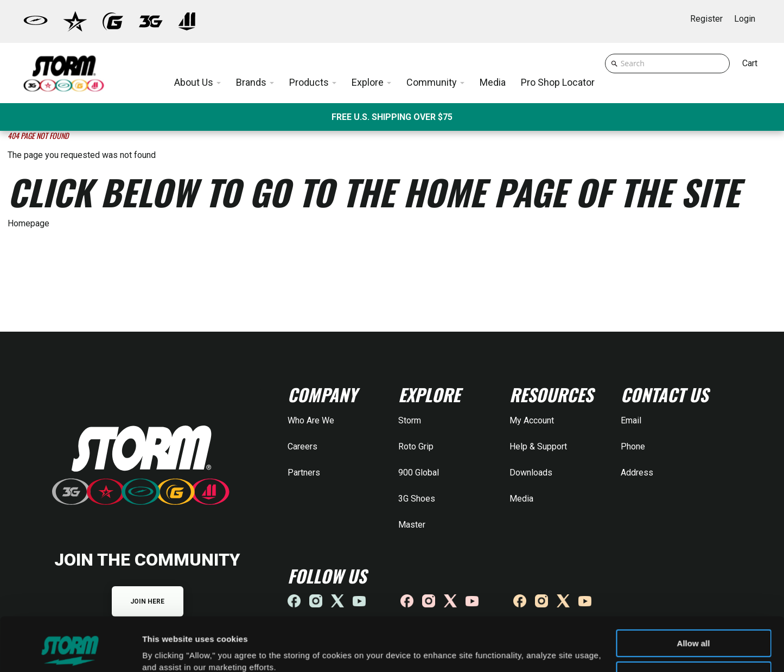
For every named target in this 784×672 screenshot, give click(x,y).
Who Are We (311, 420)
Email (631, 420)
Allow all (694, 597)
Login (745, 19)
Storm (410, 420)
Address (637, 473)
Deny (694, 629)
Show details (167, 651)
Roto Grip (416, 446)
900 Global (419, 473)
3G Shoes (417, 499)
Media (521, 499)
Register (706, 19)
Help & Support (538, 446)
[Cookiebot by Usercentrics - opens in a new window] (70, 651)
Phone (633, 446)
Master (412, 525)
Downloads (531, 473)
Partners (304, 473)
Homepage (28, 223)
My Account (532, 420)
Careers (302, 446)
